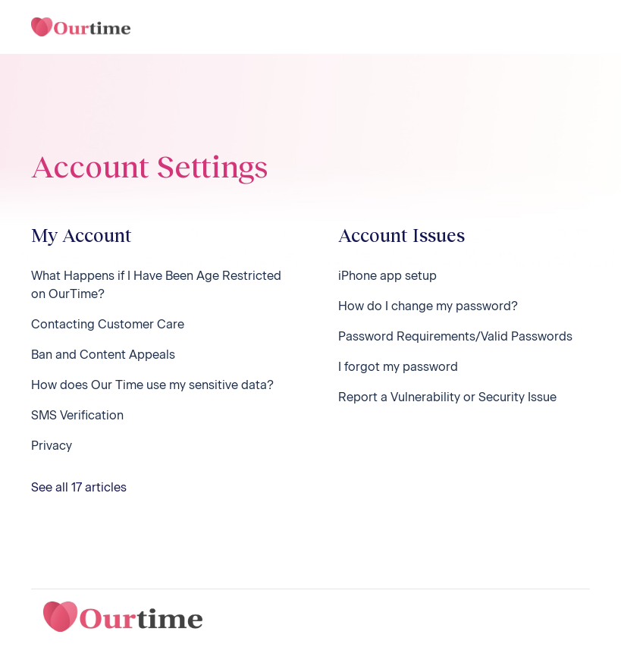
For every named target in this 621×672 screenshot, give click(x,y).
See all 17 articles (79, 487)
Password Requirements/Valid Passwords (455, 336)
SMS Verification (77, 415)
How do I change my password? (428, 306)
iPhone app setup (387, 276)
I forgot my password (398, 367)
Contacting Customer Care (108, 324)
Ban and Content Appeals (103, 355)
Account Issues (401, 235)
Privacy (52, 446)
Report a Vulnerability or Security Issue (447, 397)
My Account (82, 235)
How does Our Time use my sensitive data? (152, 385)
